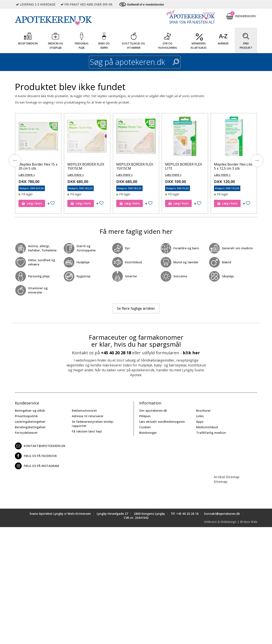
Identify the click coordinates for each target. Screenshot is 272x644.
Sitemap (221, 482)
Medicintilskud (207, 427)
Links (200, 416)
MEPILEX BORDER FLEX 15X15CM (86, 166)
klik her (191, 353)
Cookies (145, 427)
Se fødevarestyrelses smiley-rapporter (93, 424)
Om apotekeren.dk (153, 411)
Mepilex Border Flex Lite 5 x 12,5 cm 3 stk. (233, 166)
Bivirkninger (148, 433)
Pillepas (145, 416)
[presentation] (15, 161)
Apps (200, 422)
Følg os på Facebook (36, 456)
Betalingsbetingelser (30, 427)
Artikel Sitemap (227, 477)
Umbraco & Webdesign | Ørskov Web (231, 522)
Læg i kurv (32, 203)
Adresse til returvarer (88, 416)
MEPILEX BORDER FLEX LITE (183, 166)
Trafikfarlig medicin (211, 433)
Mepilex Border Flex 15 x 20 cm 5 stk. (38, 166)
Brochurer (203, 411)
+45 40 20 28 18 (116, 353)
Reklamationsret (84, 411)
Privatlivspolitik (26, 416)
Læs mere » (27, 175)
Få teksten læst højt (87, 431)
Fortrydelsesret (26, 433)
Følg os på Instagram (37, 466)
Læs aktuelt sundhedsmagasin (162, 422)
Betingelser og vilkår (30, 411)
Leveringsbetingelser (30, 422)
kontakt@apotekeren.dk (40, 446)
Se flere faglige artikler (136, 308)
